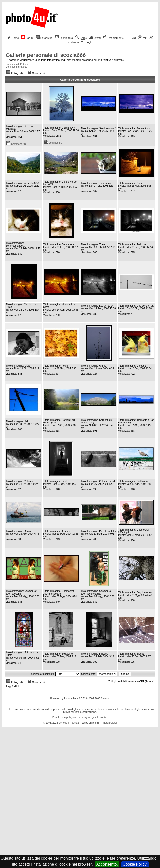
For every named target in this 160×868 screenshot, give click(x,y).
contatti (75, 723)
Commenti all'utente (16, 67)
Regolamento (113, 38)
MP (142, 38)
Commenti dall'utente (17, 64)
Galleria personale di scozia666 (46, 55)
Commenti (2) (54, 143)
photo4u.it (64, 723)
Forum (27, 38)
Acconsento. (107, 864)
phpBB (96, 723)
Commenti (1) (16, 144)
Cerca (81, 38)
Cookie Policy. (135, 864)
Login (87, 42)
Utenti (95, 38)
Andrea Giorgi (109, 723)
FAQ (131, 38)
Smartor (105, 699)
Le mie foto (64, 38)
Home (13, 38)
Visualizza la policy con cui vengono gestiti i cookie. (80, 717)
